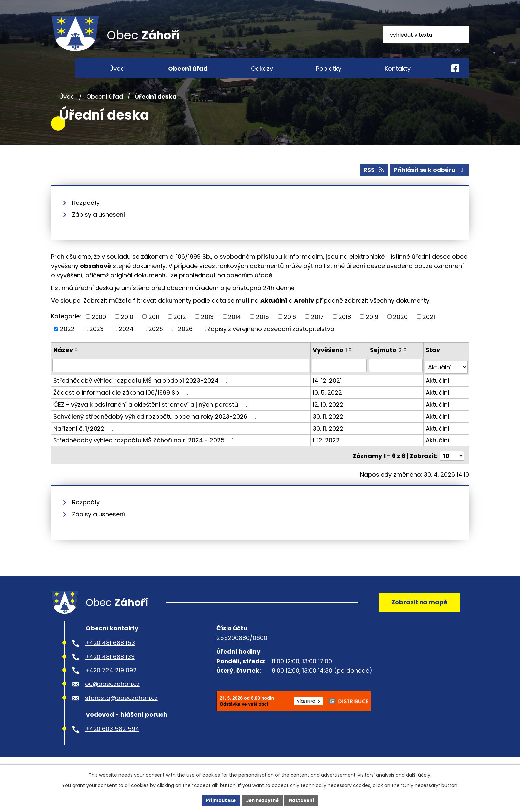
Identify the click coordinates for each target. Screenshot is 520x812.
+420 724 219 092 (111, 682)
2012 (180, 329)
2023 (97, 341)
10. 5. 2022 (328, 403)
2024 (126, 341)
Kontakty (398, 68)
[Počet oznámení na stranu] (452, 464)
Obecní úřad (105, 109)
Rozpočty (86, 215)
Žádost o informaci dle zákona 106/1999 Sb (123, 403)
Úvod (67, 109)
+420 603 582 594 (112, 741)
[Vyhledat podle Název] (181, 377)
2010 (127, 329)
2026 (185, 341)
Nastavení (304, 800)
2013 (207, 329)
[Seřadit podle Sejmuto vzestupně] (406, 360)
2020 (400, 329)
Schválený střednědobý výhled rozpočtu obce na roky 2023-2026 (157, 426)
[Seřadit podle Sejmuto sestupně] (406, 363)
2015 (262, 329)
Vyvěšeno (330, 362)
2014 (235, 329)
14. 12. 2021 (328, 391)
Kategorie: (66, 328)
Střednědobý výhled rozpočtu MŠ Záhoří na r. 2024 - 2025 (145, 450)
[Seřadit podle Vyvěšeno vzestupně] (351, 360)
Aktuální (438, 391)
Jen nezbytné (262, 800)
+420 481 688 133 (110, 668)
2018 (345, 329)
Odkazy (262, 68)
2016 (290, 329)
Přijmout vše (219, 800)
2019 (372, 329)
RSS (370, 182)
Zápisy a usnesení (98, 227)
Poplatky (329, 68)
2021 (429, 329)
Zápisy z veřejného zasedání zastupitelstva (271, 341)
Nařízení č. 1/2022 (85, 438)
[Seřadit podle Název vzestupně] (77, 360)
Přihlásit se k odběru (428, 182)
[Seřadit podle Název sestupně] (77, 363)
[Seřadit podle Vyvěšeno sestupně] (351, 363)
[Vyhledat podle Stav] (446, 377)
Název (63, 362)
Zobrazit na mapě (418, 612)
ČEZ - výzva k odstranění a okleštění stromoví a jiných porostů (152, 414)
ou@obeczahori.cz (112, 696)
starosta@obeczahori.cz (121, 709)
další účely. (419, 774)
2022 (67, 341)
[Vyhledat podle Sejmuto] (396, 377)
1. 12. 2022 (327, 450)
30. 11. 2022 (329, 426)
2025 (156, 341)
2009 (99, 329)
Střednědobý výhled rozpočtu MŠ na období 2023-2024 (142, 391)
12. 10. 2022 (329, 414)
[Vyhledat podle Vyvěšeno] (340, 377)
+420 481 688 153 (110, 655)
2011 (154, 329)
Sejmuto (386, 362)
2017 (317, 329)
